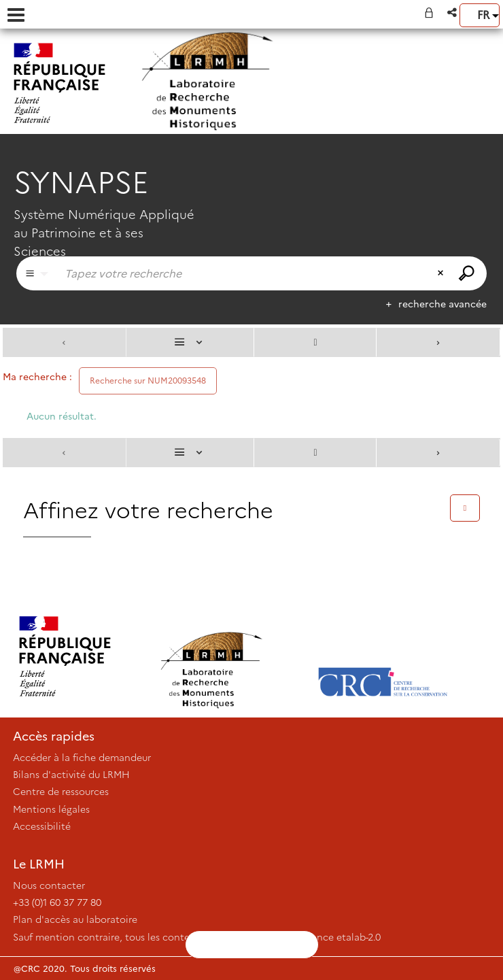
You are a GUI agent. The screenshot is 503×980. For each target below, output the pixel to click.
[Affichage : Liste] (190, 342)
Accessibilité (42, 826)
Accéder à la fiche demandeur (82, 758)
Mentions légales (51, 809)
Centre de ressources (61, 792)
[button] (453, 13)
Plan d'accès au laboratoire (75, 919)
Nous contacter (49, 885)
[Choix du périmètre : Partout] (37, 273)
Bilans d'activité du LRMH (71, 775)
